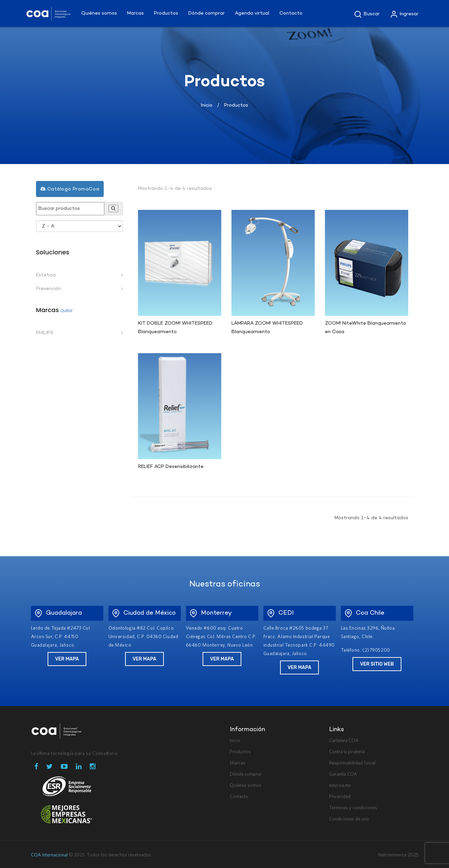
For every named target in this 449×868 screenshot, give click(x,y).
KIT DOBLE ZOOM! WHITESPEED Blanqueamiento (175, 328)
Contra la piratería (347, 752)
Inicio (207, 105)
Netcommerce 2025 (398, 855)
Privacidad (340, 797)
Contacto (239, 797)
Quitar (67, 311)
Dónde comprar (246, 774)
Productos (240, 752)
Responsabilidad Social (352, 763)
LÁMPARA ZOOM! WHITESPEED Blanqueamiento (267, 328)
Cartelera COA (344, 741)
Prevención (49, 289)
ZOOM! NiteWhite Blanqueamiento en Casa (365, 328)
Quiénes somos (246, 785)
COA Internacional (49, 855)
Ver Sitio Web (377, 664)
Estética (46, 275)
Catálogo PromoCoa (70, 189)
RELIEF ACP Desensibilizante (171, 467)
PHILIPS (45, 333)
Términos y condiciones (353, 808)
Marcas (238, 763)
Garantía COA (343, 774)
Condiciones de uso (349, 819)
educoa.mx (340, 785)
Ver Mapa (67, 659)
